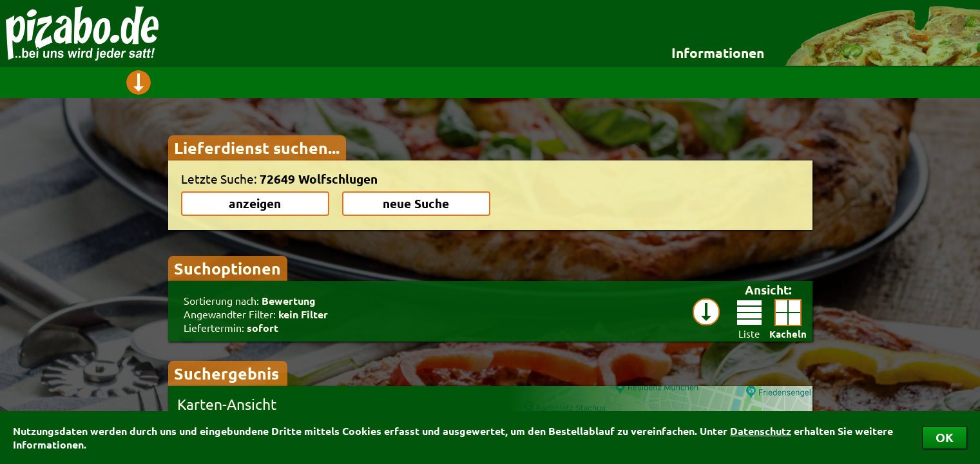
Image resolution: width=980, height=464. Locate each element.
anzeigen (255, 203)
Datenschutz (761, 431)
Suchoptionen (227, 268)
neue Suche (416, 203)
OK (945, 437)
